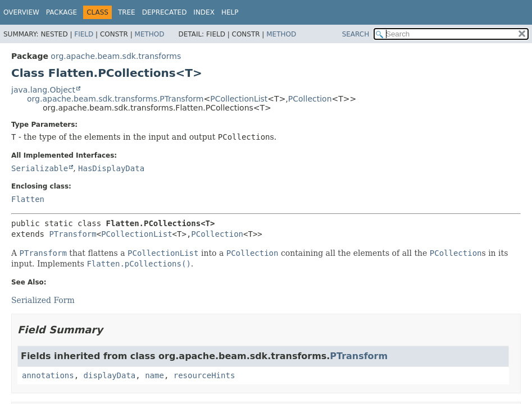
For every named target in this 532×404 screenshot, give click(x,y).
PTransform (72, 234)
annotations (48, 375)
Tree (127, 12)
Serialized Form (43, 300)
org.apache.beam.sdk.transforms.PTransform (115, 99)
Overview (21, 12)
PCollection (310, 99)
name (154, 375)
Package (62, 12)
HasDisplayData (111, 168)
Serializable (40, 168)
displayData (110, 375)
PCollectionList (239, 99)
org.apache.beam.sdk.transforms (116, 56)
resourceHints (204, 375)
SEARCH (356, 34)
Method (150, 34)
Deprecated (165, 12)
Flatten (28, 199)
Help (230, 12)
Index (204, 12)
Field (84, 34)
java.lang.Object (43, 90)
